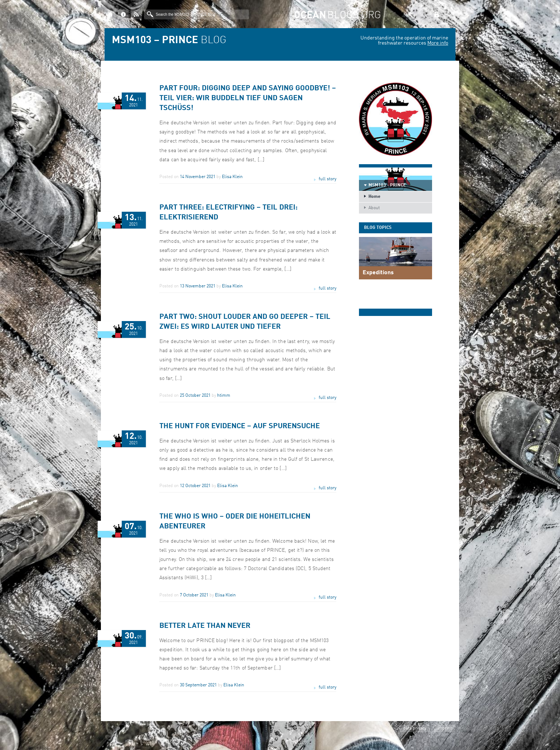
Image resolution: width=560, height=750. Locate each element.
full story (328, 179)
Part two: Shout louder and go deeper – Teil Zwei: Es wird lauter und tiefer (245, 322)
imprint (444, 728)
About (374, 208)
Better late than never (205, 626)
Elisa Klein (232, 177)
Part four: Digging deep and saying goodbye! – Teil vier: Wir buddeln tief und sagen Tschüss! (248, 98)
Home (374, 197)
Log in (446, 16)
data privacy (415, 728)
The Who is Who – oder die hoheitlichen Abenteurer (235, 522)
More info (438, 43)
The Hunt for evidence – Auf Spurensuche (240, 426)
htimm (224, 396)
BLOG (169, 41)
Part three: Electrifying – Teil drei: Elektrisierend (228, 213)
